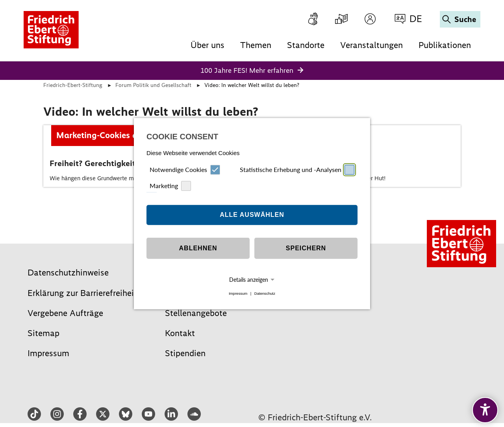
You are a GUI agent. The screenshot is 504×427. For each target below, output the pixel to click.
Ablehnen (198, 248)
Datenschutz (265, 293)
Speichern (306, 248)
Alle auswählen (252, 215)
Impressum (238, 293)
